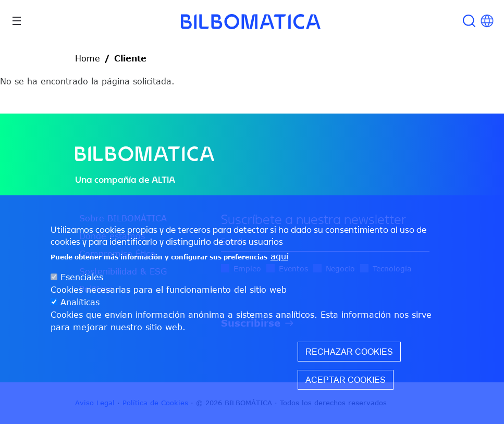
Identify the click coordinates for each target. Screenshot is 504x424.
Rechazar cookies (349, 352)
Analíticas (80, 302)
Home (88, 58)
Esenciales (82, 277)
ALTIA (163, 179)
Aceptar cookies (346, 380)
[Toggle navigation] (17, 21)
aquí (279, 256)
